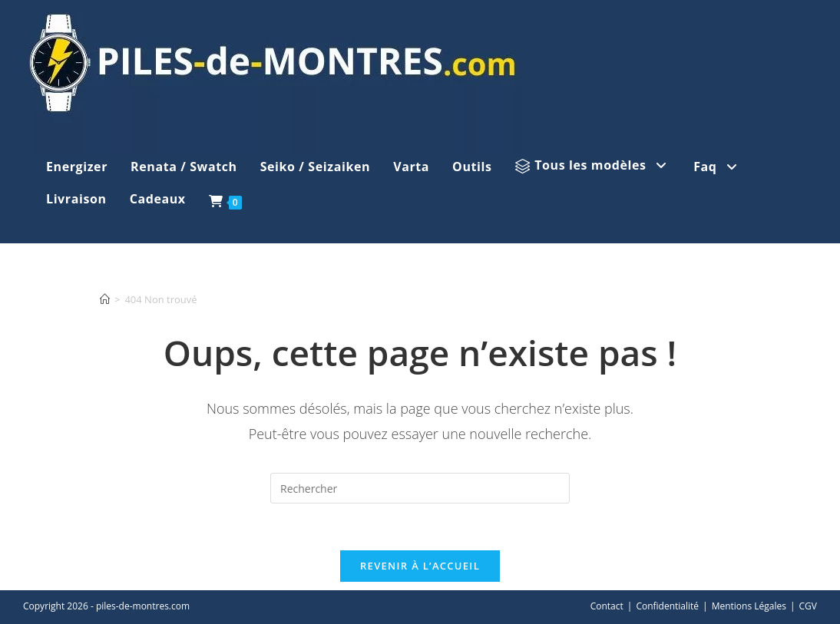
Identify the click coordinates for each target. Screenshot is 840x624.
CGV (808, 606)
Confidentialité (667, 606)
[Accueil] (105, 299)
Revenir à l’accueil (420, 566)
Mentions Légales (749, 606)
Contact (607, 606)
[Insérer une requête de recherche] (420, 488)
